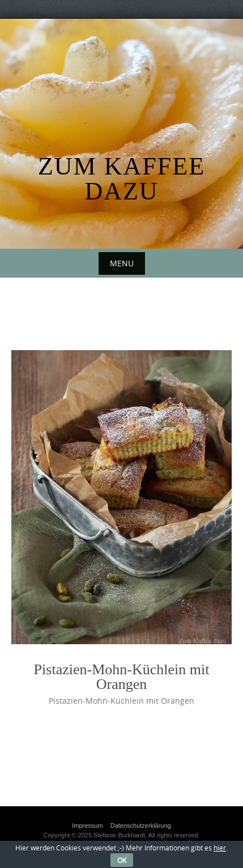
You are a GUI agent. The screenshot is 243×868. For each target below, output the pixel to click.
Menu (122, 263)
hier (220, 848)
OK (122, 860)
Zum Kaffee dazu (121, 179)
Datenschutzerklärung (141, 826)
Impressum (87, 826)
